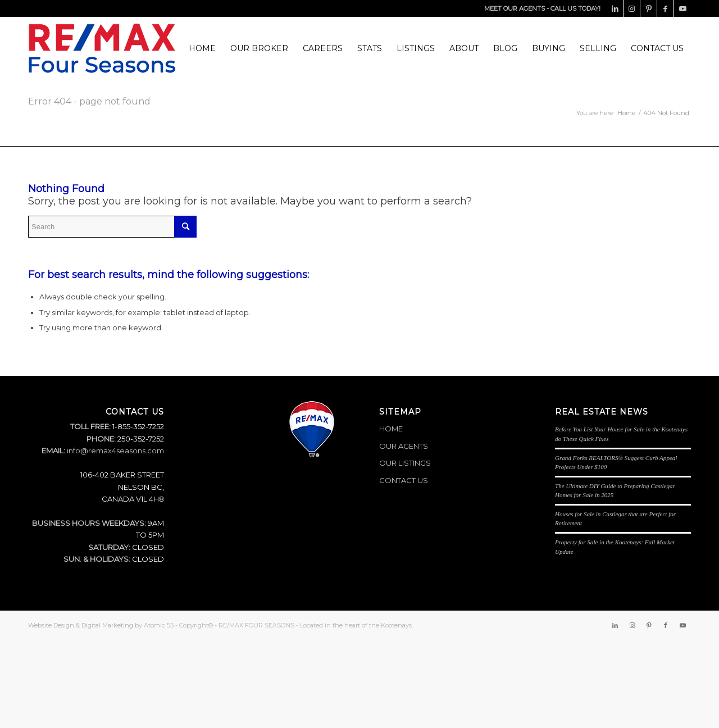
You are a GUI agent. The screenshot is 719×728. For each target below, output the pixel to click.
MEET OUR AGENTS (515, 8)
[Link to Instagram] (632, 8)
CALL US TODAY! (575, 8)
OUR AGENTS (404, 446)
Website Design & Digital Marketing (81, 625)
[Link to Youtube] (682, 8)
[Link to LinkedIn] (615, 8)
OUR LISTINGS (405, 463)
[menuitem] (202, 48)
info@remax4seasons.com (115, 451)
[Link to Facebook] (665, 8)
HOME (391, 429)
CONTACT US (404, 480)
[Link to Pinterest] (649, 8)
